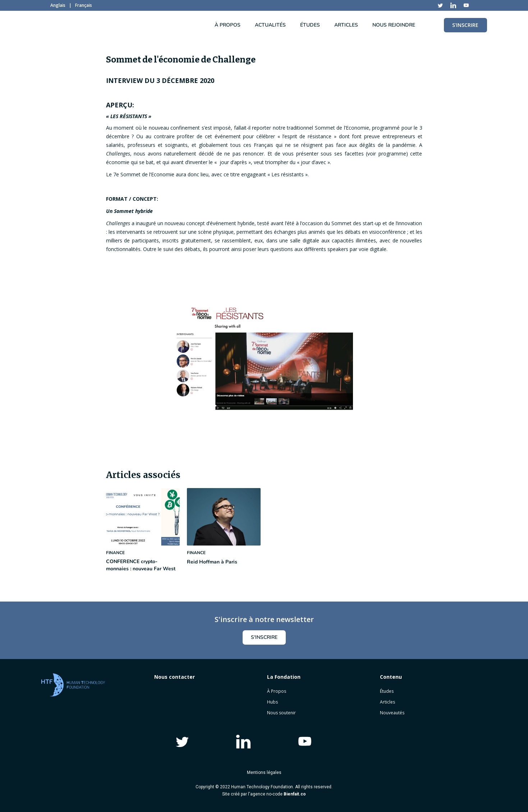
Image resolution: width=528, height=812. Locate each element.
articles (346, 25)
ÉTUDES (310, 25)
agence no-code (278, 794)
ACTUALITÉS (270, 25)
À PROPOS (228, 25)
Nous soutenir (281, 713)
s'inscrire (264, 637)
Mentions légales (264, 772)
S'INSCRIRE (465, 25)
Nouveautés (392, 713)
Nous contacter (175, 677)
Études (387, 691)
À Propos (277, 691)
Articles (387, 702)
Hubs (272, 702)
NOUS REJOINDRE (394, 25)
